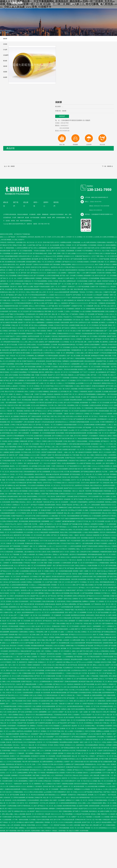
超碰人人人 (57, 303)
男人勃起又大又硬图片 (73, 831)
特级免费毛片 (111, 242)
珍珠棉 (5, 44)
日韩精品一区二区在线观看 (87, 314)
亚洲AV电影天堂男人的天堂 (51, 242)
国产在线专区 (66, 328)
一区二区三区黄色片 (6, 505)
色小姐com (104, 571)
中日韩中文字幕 (70, 773)
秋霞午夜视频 (94, 762)
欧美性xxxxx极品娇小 (50, 381)
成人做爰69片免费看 (83, 806)
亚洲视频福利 (96, 552)
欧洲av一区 (80, 408)
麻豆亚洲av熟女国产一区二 (35, 463)
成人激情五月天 (7, 588)
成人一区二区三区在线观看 (97, 521)
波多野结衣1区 (83, 323)
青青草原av (102, 745)
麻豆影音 (5, 626)
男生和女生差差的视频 (71, 369)
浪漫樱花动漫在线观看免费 (13, 789)
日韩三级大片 (49, 778)
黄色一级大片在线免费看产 (63, 306)
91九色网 (5, 378)
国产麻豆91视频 (32, 483)
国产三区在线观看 (39, 276)
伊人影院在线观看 (30, 381)
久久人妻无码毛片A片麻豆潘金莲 (27, 668)
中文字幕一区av (53, 405)
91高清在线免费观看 (33, 800)
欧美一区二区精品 (72, 792)
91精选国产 (44, 455)
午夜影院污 (78, 334)
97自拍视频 (97, 662)
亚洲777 (105, 770)
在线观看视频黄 (67, 320)
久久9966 (35, 712)
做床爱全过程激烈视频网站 (92, 345)
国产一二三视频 (19, 615)
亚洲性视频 (48, 751)
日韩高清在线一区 (61, 466)
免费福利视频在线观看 (101, 408)
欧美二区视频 (99, 265)
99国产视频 (25, 284)
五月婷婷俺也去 (89, 723)
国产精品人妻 (8, 381)
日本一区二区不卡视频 (99, 659)
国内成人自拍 (66, 477)
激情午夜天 (6, 339)
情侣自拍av (96, 447)
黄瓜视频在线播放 (92, 433)
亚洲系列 (105, 640)
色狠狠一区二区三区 (64, 331)
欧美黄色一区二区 (23, 328)
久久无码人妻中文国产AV (52, 427)
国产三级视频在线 (92, 397)
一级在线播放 (19, 411)
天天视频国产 (25, 546)
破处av (16, 358)
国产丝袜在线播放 (5, 516)
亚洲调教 (32, 419)
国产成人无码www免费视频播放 (38, 248)
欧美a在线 (22, 717)
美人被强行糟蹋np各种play (56, 610)
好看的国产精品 (17, 709)
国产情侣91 (80, 590)
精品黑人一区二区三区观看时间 (79, 278)
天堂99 (31, 284)
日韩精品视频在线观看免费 (42, 469)
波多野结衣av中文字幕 (69, 751)
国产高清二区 (55, 535)
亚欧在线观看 (48, 508)
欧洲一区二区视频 (44, 571)
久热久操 (110, 668)
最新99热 (42, 372)
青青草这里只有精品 (99, 637)
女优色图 (23, 582)
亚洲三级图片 (88, 469)
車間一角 (63, 4)
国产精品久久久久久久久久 (77, 267)
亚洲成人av (56, 555)
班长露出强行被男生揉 (108, 358)
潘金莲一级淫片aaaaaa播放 (26, 287)
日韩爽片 (44, 441)
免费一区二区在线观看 (24, 621)
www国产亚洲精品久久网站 (109, 320)
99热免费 (33, 563)
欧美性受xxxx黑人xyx (43, 408)
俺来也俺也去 (93, 811)
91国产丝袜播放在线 (108, 624)
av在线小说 (111, 543)
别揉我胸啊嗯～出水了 (48, 521)
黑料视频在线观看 (98, 491)
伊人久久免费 (16, 676)
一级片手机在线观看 (35, 601)
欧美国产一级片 (51, 566)
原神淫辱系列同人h (14, 651)
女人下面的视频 (15, 555)
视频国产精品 (85, 825)
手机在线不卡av (68, 317)
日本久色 (89, 820)
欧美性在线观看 (19, 687)
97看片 (38, 331)
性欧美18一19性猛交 (108, 684)
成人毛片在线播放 (93, 336)
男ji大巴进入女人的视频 (90, 781)
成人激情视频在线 (101, 372)
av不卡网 (15, 820)
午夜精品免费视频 (39, 284)
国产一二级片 (109, 331)
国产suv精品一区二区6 (21, 295)
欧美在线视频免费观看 (108, 494)
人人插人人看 (101, 389)
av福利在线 (104, 345)
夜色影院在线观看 (23, 499)
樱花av (95, 665)
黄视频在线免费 (112, 353)
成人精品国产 (31, 811)
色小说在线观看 (55, 245)
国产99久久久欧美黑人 (91, 347)
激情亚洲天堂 (18, 535)
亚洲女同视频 (15, 502)
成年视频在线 (25, 577)
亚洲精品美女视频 (6, 259)
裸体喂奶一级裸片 (109, 295)
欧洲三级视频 (58, 320)
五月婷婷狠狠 (92, 245)
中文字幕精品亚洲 (79, 317)
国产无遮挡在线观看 (77, 259)
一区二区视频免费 (88, 306)
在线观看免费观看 (26, 259)
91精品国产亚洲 (26, 637)
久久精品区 (92, 372)
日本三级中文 (20, 803)
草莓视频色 (6, 778)
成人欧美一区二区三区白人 (91, 416)
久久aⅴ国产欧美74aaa (21, 566)
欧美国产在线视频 (20, 720)
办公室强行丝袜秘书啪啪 (52, 276)
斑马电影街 (39, 786)
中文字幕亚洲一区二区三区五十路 (101, 648)
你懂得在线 (42, 513)
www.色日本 (99, 687)
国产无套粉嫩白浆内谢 (55, 328)
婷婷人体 (53, 383)
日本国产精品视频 (104, 259)
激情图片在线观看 (27, 397)
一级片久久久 (53, 400)
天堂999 (39, 820)
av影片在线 (106, 474)
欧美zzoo (32, 306)
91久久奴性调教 (28, 532)
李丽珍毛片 (104, 814)
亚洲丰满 (112, 309)
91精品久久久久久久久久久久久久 (103, 400)
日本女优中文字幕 (30, 516)
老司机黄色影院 (41, 361)
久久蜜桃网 (54, 753)
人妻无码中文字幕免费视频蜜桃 (87, 394)
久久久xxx (81, 425)
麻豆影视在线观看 (57, 339)
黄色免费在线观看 (5, 251)
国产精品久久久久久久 (60, 684)
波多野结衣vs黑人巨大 (57, 267)
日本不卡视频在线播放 (67, 386)
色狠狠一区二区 (71, 679)
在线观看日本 (78, 607)
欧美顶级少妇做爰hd (83, 262)
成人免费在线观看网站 (54, 248)
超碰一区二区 (34, 546)
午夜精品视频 (76, 242)
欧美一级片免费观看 (38, 673)
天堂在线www (41, 726)
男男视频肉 (113, 474)
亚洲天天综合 (68, 599)
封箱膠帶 (6, 55)
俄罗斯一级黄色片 (107, 734)
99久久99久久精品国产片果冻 (52, 463)
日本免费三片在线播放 (77, 276)
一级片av (32, 458)
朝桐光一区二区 (13, 270)
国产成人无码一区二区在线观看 (51, 709)
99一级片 (85, 350)
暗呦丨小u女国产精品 (29, 245)
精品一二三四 (81, 273)
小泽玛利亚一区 (30, 574)
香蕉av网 (101, 621)
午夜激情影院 (27, 320)
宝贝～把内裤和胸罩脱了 (32, 803)
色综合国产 (29, 265)
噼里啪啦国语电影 (85, 798)
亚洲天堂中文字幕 (36, 267)
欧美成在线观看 (111, 303)
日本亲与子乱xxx (48, 483)
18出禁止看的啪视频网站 (69, 463)
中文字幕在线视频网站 (52, 742)
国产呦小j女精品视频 (33, 347)
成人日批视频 (58, 806)
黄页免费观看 (68, 596)
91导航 (67, 267)
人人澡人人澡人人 (109, 314)
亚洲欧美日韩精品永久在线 (25, 276)
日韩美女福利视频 (38, 427)
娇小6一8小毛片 (65, 552)
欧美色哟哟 (49, 300)
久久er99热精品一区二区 (13, 273)
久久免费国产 (59, 599)
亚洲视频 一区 (94, 601)
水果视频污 (59, 262)
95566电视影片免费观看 (53, 519)
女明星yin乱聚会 (31, 345)
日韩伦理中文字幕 (86, 552)
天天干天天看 (36, 452)
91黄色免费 (12, 450)
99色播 (113, 248)
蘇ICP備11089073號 (44, 224)
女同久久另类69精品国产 (91, 527)
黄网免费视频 (74, 292)
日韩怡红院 (3, 242)
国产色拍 (3, 278)
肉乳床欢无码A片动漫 (16, 472)
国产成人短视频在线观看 (105, 762)
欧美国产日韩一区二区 (25, 358)
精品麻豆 (48, 336)
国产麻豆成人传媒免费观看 (103, 753)
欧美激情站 (93, 242)
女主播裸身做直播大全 (46, 682)
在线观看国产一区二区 (40, 389)
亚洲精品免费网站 (66, 265)
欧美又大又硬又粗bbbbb (34, 817)
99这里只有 (83, 698)
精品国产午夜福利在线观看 (42, 287)
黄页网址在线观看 (103, 704)
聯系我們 (82, 4)
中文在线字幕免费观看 (43, 345)
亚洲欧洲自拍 (14, 389)
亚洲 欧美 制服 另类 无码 (76, 469)
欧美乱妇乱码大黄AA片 (26, 256)
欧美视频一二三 (60, 657)
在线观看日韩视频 (75, 325)
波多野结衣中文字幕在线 (82, 485)
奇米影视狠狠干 (12, 726)
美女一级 (26, 242)
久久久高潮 (40, 563)
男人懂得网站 (104, 342)
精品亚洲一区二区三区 (95, 538)
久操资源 (32, 392)
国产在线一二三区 (96, 375)
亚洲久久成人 (28, 687)
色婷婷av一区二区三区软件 (92, 317)
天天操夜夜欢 (109, 737)
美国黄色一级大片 (16, 400)
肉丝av (27, 392)
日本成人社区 (53, 317)
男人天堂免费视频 (5, 253)
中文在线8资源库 (76, 541)
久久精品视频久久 (79, 731)
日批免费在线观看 (28, 693)
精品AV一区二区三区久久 (91, 259)
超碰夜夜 (114, 510)
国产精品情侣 (36, 461)
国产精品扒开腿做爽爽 (84, 604)
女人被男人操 (43, 596)
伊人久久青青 (20, 367)
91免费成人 (32, 632)
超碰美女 (42, 342)
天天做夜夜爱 (70, 309)
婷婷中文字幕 (74, 323)
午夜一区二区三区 (104, 433)
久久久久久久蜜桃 (46, 289)
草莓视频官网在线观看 (98, 311)
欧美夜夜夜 (67, 659)
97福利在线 (54, 336)
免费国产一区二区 (77, 817)
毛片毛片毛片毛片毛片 (68, 485)
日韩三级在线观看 (83, 328)
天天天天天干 (42, 497)
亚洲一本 (80, 781)
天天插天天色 (65, 397)
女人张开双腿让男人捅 (65, 392)
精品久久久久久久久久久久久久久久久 (83, 265)
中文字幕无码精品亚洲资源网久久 (38, 295)
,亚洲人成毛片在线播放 (12, 375)
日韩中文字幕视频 (90, 731)
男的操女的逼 (58, 491)
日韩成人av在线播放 (85, 378)
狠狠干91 (78, 543)
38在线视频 (27, 629)
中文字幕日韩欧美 (79, 668)
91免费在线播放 (23, 632)
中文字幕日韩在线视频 (103, 480)
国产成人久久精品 (39, 303)
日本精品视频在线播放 (101, 800)
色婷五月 (20, 524)
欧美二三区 (48, 339)
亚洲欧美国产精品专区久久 (83, 256)
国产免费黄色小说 (10, 485)
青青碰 (14, 245)
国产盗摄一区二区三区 (78, 563)
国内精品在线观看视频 (42, 809)
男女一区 (17, 568)
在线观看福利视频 (50, 698)
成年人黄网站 (53, 334)
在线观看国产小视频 (37, 734)
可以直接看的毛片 (88, 458)
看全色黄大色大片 (39, 397)
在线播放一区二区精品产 (39, 657)
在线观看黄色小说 (14, 607)
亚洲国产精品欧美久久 (29, 361)
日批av (112, 416)
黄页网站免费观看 (90, 425)
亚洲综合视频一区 (51, 601)
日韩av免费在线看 (43, 369)
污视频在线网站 (67, 654)
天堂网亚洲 (7, 640)
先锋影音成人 (91, 579)
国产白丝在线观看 (5, 673)
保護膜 (5, 72)
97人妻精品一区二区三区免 (92, 706)
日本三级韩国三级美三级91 (43, 314)
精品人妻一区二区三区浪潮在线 (90, 325)
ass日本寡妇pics (85, 430)
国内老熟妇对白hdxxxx (62, 422)
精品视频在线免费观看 (13, 734)
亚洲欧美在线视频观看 (99, 386)
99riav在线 (6, 414)
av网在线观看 (77, 822)
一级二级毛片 (10, 369)
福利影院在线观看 (94, 806)
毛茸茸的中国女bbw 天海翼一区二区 (55, 353)
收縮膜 (5, 77)
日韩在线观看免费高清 (30, 472)
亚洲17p (32, 695)
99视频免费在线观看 (106, 552)
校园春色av (35, 701)
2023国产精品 (46, 416)
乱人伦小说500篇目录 (95, 734)
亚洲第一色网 (52, 253)
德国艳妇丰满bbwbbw (108, 383)
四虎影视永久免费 (29, 411)
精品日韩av (45, 450)
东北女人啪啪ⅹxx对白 (104, 764)
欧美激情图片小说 (89, 276)
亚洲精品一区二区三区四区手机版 (44, 386)
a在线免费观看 (70, 251)
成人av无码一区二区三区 (47, 292)
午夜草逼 (79, 458)
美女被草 (82, 347)
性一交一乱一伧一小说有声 (15, 278)
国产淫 (78, 662)
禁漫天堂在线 (50, 298)
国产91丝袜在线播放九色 (37, 311)
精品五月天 (99, 712)
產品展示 (54, 4)
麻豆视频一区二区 (102, 369)
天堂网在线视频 (12, 806)
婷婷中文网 (34, 593)
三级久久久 (75, 491)
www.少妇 (109, 786)
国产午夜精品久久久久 (106, 767)
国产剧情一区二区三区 (63, 259)
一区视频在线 (102, 303)
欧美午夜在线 (61, 601)
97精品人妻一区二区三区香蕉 (20, 325)
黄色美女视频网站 (111, 245)
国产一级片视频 (7, 488)
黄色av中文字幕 (37, 309)
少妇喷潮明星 (112, 455)
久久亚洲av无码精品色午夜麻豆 (9, 521)
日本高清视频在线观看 (49, 433)
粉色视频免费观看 (54, 532)
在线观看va (77, 715)
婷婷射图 (107, 381)
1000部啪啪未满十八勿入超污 (35, 339)
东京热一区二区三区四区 (77, 828)
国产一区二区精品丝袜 (103, 483)
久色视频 (3, 742)
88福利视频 (106, 596)
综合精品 (5, 441)
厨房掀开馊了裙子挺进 (84, 300)
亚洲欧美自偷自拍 (50, 604)
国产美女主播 (93, 303)
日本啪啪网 (93, 262)
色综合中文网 (42, 519)
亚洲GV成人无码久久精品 (58, 416)
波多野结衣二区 (7, 676)
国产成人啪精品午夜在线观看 (9, 323)
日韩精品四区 (106, 820)
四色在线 (45, 764)
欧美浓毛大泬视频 (94, 328)
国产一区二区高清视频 (110, 276)
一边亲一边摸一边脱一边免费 (20, 519)
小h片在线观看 (66, 615)
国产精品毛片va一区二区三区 (9, 463)
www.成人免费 (85, 242)
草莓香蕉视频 (108, 491)
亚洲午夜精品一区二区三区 (17, 331)
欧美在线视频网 (63, 469)
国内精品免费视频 (83, 654)
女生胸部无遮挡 (38, 436)
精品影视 (59, 604)
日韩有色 (60, 317)
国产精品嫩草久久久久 (100, 629)
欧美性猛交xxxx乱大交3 (52, 270)
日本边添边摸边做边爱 (48, 422)
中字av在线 (111, 800)
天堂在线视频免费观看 (73, 516)
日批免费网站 (71, 405)
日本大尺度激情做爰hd (30, 742)
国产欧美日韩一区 (9, 648)
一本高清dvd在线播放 (39, 251)
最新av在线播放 (102, 364)
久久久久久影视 (95, 422)
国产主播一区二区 (77, 284)
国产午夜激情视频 (15, 546)
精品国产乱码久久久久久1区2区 (73, 488)
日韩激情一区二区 (71, 245)
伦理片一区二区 (55, 287)
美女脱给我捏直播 (88, 334)
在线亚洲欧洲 (105, 317)
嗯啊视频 (41, 593)
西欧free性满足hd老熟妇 (36, 792)
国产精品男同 (24, 425)
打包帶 (5, 50)
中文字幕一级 (86, 673)
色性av (28, 292)
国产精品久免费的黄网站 (69, 604)
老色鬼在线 (109, 284)
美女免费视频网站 (75, 472)
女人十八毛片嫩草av (100, 795)
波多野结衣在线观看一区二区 (36, 336)
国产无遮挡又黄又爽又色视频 (21, 353)
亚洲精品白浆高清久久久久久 (108, 278)
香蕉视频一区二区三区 (40, 439)
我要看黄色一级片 (65, 541)
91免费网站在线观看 (66, 242)
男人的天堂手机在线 (71, 665)
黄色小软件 (14, 433)
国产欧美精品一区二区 (97, 740)
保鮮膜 (5, 66)
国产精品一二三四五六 (35, 441)
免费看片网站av (50, 372)
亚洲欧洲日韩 (23, 416)
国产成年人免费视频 (18, 381)
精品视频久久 (33, 328)
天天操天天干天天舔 (12, 309)
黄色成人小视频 (96, 814)
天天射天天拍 (68, 775)
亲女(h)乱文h (105, 541)
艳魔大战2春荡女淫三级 (99, 530)
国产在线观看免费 (77, 367)
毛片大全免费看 (24, 306)
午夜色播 (105, 375)
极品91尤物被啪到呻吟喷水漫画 (9, 306)
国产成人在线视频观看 (54, 411)
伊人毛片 (56, 508)
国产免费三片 (77, 811)
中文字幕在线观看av (19, 314)
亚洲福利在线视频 (110, 720)
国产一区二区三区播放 (59, 251)
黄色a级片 (10, 383)
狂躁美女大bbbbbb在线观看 (41, 265)
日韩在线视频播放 (25, 756)
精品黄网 (99, 392)
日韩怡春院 (72, 422)
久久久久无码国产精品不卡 (8, 336)
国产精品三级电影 (18, 289)
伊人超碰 (84, 397)
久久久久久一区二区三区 (42, 612)
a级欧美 (99, 281)
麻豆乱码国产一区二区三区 (108, 328)
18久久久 (89, 588)
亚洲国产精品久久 (25, 734)
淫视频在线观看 (67, 756)
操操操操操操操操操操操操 (32, 289)
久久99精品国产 (98, 295)
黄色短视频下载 (111, 461)
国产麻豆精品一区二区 (89, 480)
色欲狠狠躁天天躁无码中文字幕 (89, 411)
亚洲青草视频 (108, 350)
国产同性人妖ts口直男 (108, 306)
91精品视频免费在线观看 (77, 361)
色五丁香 (46, 378)
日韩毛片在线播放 (34, 491)
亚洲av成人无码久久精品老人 (81, 775)
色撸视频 (6, 452)
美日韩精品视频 (27, 400)
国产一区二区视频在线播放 (107, 825)
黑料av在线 (9, 670)
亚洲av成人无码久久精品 (109, 513)
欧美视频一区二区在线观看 (31, 444)
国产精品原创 (99, 314)
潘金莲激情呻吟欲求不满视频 (67, 336)
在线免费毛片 (63, 356)
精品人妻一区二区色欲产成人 (61, 314)
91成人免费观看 (37, 706)
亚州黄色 (9, 601)
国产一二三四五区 (11, 704)
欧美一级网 (13, 541)
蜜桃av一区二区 (86, 640)
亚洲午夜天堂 (67, 447)
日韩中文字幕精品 (40, 306)
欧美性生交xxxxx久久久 (12, 347)
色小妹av (11, 615)
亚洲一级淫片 (63, 358)
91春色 (71, 701)
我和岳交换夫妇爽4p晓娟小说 (63, 455)
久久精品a (77, 386)
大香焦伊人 (60, 369)
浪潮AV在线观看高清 (42, 516)
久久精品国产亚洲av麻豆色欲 (93, 450)
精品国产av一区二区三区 (13, 604)
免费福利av (113, 262)
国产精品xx (82, 588)
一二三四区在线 (44, 347)
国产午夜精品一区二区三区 (100, 588)
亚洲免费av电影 (13, 635)
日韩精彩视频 (67, 491)
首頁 (36, 4)
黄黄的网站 (85, 784)
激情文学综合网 (7, 328)
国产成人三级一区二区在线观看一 (60, 502)
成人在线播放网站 (99, 610)
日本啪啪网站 (30, 356)
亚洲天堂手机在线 (18, 742)
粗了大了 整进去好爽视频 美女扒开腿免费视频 (86, 439)
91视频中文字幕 (108, 292)
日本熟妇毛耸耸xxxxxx (49, 767)
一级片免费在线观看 (11, 403)
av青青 (90, 253)
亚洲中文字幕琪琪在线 (81, 497)
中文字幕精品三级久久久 (61, 483)
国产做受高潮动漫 (82, 679)
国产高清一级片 (26, 273)
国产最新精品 (88, 463)
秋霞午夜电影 (28, 527)
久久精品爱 (3, 624)
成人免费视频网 (40, 356)
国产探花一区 (40, 425)
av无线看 (51, 295)
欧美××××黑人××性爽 (8, 408)
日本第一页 (15, 662)
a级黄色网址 (39, 599)
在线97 (82, 364)
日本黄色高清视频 (82, 281)
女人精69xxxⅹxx (38, 256)
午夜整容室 (63, 720)
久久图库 (90, 637)
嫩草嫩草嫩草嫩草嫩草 (69, 521)
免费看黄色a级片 (71, 281)
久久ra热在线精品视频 (91, 786)
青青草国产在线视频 (108, 281)
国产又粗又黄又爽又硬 (66, 439)
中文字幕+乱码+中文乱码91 (56, 764)
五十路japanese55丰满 (50, 256)
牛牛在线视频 (75, 403)
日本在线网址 (101, 737)
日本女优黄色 (109, 389)
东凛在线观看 (48, 436)
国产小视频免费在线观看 (52, 342)
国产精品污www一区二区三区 (31, 557)
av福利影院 (74, 557)
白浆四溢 (106, 469)
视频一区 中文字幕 (8, 480)
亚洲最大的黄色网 (40, 618)
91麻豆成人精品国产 (94, 353)
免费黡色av (33, 726)
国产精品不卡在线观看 (37, 505)
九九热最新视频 (19, 552)
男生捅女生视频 (97, 693)
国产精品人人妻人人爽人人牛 (53, 447)
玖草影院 (52, 637)
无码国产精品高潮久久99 (90, 704)
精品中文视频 (87, 466)
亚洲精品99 (97, 599)
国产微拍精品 (10, 295)
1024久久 (73, 339)
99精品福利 (43, 654)
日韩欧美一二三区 (52, 331)
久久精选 (77, 353)
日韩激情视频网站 (83, 502)
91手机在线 (103, 353)
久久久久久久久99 (82, 253)
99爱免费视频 (50, 773)
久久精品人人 (60, 383)
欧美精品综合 (34, 571)
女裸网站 (50, 414)
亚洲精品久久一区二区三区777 (21, 505)
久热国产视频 (45, 494)
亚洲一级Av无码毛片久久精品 (22, 670)
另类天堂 (49, 251)
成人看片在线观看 (69, 717)
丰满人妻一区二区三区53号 (48, 444)
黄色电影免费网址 (32, 262)
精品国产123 (22, 323)
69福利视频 (98, 770)
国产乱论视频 (47, 679)
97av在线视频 (42, 298)
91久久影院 (39, 392)
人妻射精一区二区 (18, 444)
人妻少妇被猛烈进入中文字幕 (32, 552)
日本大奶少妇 (77, 320)
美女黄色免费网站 (91, 709)
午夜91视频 (76, 455)
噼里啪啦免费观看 (65, 579)
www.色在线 (3, 265)
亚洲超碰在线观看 (97, 803)
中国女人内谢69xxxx (81, 566)
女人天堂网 (23, 555)
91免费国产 (64, 287)
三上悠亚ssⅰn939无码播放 (72, 311)
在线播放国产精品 (37, 610)
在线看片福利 (92, 281)
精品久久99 (32, 425)
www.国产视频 (50, 306)
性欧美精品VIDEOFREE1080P (87, 270)
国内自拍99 (13, 646)
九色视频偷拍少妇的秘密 (53, 323)
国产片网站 (53, 347)
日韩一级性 (70, 289)
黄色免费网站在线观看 (66, 742)
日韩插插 (51, 325)
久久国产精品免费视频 (83, 287)
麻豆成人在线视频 (14, 441)
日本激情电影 (74, 378)
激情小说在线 (23, 497)
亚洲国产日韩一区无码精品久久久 (100, 287)
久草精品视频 (94, 676)
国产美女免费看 (38, 579)
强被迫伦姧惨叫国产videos (28, 651)
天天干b (79, 381)
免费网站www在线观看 (103, 731)
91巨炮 (65, 441)
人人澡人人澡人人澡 (109, 789)
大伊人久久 (109, 798)
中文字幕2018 (63, 549)
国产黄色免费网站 (82, 245)
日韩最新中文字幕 (77, 306)
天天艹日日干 (84, 372)
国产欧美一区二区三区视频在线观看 (22, 251)
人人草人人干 (84, 477)
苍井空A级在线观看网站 (78, 709)
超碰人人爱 (61, 538)
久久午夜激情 (34, 577)
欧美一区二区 (14, 414)
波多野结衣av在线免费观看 (85, 494)
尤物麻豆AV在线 (33, 662)
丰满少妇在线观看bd (20, 480)
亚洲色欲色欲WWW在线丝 (75, 427)
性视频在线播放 (91, 309)
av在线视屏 (83, 626)
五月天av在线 (35, 405)
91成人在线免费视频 (72, 687)
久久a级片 (93, 690)
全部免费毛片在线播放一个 (98, 524)
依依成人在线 (55, 549)
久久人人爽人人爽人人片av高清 (29, 342)
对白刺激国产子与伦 (90, 389)
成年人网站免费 (86, 356)
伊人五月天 (39, 381)
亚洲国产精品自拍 (70, 458)
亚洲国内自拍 (4, 292)
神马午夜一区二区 (28, 784)
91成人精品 (77, 632)
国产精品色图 (103, 325)
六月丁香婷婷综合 (96, 604)
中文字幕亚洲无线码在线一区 (93, 590)
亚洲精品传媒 (56, 626)
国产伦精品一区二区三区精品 (37, 728)
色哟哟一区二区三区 (37, 378)
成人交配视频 (15, 416)
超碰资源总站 (107, 510)
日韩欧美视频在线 (100, 284)
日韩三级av (97, 306)
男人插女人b (74, 331)
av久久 (53, 775)
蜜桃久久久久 (98, 568)
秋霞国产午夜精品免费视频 (8, 698)
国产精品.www (52, 259)
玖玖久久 (57, 386)
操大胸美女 (102, 323)
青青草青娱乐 (11, 242)
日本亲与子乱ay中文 (44, 488)
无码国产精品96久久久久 (55, 480)
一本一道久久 (56, 510)
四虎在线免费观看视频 (48, 687)
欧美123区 (87, 748)
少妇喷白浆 (67, 339)
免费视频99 (66, 361)
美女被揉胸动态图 (10, 262)
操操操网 (23, 579)
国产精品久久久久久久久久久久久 (78, 303)
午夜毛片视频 (41, 640)
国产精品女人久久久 (108, 405)
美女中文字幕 (66, 248)
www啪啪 (52, 516)
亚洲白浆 (32, 599)
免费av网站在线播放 (32, 480)
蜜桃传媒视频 (107, 687)
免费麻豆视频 (42, 546)
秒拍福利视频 (82, 579)
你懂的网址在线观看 (68, 784)
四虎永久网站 (97, 494)
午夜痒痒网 (88, 491)
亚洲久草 (8, 416)
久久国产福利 (49, 582)
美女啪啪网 (62, 800)
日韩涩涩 (28, 267)
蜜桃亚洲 (46, 430)
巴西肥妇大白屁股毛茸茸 (25, 706)
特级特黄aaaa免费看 (111, 502)
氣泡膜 (5, 61)
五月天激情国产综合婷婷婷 (22, 654)
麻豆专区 (22, 574)
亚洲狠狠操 (18, 284)
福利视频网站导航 (15, 350)
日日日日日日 (86, 513)
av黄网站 (24, 817)
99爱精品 (42, 320)
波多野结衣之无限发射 (71, 637)
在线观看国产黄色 (101, 361)
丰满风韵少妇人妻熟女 (105, 436)
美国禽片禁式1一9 (98, 469)
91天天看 (67, 472)
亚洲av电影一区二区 (103, 262)
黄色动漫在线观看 (90, 361)
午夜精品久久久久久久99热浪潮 (27, 403)
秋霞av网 (82, 491)
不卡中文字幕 (29, 436)
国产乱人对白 (16, 259)
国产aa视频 (11, 477)
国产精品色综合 (48, 621)
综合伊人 (90, 626)
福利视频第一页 (101, 461)
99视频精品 (46, 392)
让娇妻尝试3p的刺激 (95, 405)
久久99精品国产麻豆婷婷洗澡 (19, 737)
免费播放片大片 (60, 637)
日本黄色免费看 (21, 262)
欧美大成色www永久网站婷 (74, 416)
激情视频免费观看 (62, 461)
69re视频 (61, 311)
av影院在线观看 (53, 450)
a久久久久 (58, 419)
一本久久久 (24, 300)
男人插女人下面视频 (46, 364)
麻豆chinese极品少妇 (80, 701)
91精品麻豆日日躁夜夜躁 (85, 452)
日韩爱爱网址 (72, 549)
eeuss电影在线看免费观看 (57, 612)
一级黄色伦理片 (72, 273)
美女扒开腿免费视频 (25, 375)
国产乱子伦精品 (78, 499)
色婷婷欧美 (65, 303)
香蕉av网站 (63, 281)
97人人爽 (63, 687)
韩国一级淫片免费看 (84, 331)
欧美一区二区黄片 (9, 596)
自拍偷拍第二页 (69, 499)
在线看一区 (12, 394)
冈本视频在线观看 (104, 527)
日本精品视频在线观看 (9, 461)
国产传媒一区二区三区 (43, 245)
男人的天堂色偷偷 (29, 530)
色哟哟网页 (15, 775)
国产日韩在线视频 (73, 693)
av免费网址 (68, 764)
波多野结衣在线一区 (59, 309)
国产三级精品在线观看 (35, 416)
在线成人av (19, 394)
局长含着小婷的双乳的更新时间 (69, 270)
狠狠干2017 (78, 629)
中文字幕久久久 (106, 593)
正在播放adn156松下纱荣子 (53, 784)
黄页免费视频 (103, 336)
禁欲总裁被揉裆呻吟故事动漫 (67, 345)
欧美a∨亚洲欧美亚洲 (14, 300)
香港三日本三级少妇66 (15, 469)
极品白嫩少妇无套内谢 (53, 474)
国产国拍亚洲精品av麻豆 (40, 253)
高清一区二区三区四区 (109, 555)
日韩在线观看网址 (29, 474)
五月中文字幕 (51, 657)
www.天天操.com (112, 289)
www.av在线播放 (87, 400)
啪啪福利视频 (10, 248)
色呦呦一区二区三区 (90, 571)
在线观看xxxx (105, 599)
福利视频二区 (40, 367)
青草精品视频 (105, 367)
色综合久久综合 (65, 557)
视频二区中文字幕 (76, 436)
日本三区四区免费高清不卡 (63, 737)
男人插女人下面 (19, 648)
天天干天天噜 (106, 773)
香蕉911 (75, 654)
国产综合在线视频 (104, 612)
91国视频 (109, 626)
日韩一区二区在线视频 (78, 728)
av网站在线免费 (105, 806)
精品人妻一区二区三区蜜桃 (29, 298)
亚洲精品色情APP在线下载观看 (59, 430)
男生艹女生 (25, 560)
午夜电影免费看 (60, 458)
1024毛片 (68, 389)
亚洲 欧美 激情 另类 (49, 786)
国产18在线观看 (58, 414)
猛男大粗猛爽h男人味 (70, 300)
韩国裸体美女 (44, 405)
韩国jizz (29, 657)
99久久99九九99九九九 (17, 527)
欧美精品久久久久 (69, 256)
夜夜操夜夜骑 (14, 632)
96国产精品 (27, 494)
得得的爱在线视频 (104, 411)
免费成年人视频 (66, 709)
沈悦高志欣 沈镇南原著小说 (55, 394)
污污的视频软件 (94, 436)
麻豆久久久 (96, 767)
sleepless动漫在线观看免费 (62, 292)
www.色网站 (106, 497)
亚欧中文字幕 (62, 405)
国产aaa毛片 (67, 403)
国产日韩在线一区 (92, 701)
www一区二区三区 (12, 773)
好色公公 (102, 679)
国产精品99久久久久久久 (70, 262)
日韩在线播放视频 (64, 828)
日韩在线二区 (101, 245)
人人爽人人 (110, 425)
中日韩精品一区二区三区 (37, 270)
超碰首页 (80, 248)
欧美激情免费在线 (38, 698)
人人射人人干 (51, 546)
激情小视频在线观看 (109, 695)
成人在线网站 (62, 273)
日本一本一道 (106, 590)
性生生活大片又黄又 (75, 483)
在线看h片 (110, 742)
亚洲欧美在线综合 (96, 640)
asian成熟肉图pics (59, 762)
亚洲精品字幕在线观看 (51, 284)
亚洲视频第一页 (37, 433)
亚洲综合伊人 (72, 287)
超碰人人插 (84, 353)
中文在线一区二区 (92, 612)
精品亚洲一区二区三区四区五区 (35, 814)
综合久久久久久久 (60, 295)
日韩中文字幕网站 (96, 300)
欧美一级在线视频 (93, 323)
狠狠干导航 (21, 831)
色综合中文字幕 (9, 320)
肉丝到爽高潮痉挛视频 (69, 806)
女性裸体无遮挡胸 (106, 248)
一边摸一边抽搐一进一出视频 (87, 712)
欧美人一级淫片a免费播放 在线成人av (14, 715)
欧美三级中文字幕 (54, 541)
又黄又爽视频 (19, 320)
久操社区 (44, 552)
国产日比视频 (94, 430)
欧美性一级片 (6, 400)
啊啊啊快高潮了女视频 (65, 508)
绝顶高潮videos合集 (8, 566)
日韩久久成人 (99, 292)
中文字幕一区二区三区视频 (24, 461)
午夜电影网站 (40, 632)
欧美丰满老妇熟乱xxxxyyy (72, 676)
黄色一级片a (8, 665)
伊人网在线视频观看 (97, 560)
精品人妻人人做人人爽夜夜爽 (73, 513)
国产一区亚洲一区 (77, 704)
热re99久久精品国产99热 (32, 596)
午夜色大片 (113, 251)
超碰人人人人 (6, 643)
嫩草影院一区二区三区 (7, 281)
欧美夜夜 (43, 331)
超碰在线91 (93, 483)
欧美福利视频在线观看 (11, 256)
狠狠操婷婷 (30, 334)
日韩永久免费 (35, 292)
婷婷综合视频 (19, 364)
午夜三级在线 (51, 497)
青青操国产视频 (69, 610)
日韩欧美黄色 (105, 651)
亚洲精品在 (87, 524)
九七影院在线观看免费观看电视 (19, 585)
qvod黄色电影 (31, 555)
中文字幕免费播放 (88, 251)
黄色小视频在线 (69, 375)
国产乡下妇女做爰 (12, 345)
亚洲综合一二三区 (105, 447)
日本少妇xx (16, 745)
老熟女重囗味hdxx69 (65, 367)
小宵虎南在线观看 (95, 320)
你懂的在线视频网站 (41, 477)
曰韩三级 (19, 361)
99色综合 (40, 483)
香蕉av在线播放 (61, 624)
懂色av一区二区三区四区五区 (109, 256)
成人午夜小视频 (97, 820)
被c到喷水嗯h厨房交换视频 (59, 693)
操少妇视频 (112, 334)
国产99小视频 (80, 585)
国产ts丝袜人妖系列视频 (25, 712)
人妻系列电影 (62, 831)
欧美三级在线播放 (55, 265)
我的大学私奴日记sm (96, 485)
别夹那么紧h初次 (12, 712)
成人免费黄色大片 (11, 753)
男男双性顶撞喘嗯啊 (19, 798)
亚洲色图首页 (37, 665)
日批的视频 (74, 389)
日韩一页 (76, 612)
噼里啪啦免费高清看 (35, 521)
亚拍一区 (3, 248)
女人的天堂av (75, 347)
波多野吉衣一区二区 (27, 350)
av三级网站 (54, 488)
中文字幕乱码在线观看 (93, 657)
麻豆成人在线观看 (60, 773)
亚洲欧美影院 (54, 392)
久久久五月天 (38, 767)
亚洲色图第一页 (27, 433)
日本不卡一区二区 (76, 480)
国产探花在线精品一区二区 (78, 474)
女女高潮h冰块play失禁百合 (79, 670)
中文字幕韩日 (80, 345)
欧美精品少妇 (54, 469)
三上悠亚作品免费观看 (21, 248)
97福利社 (111, 571)
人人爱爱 (11, 284)
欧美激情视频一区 (85, 403)
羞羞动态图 (6, 350)
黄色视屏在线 (51, 654)
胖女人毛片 (83, 455)
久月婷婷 (44, 665)
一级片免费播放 (100, 726)
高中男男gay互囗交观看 (75, 510)
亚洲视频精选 (19, 549)
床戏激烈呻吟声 (61, 767)
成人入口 (55, 311)
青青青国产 (85, 436)
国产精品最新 (90, 646)
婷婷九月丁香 (63, 568)
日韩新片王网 (27, 524)
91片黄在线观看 (96, 516)
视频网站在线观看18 (62, 444)
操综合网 (27, 831)
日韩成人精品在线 (26, 610)
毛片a (59, 397)
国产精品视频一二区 (89, 427)
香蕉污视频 (48, 311)
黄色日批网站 (75, 477)
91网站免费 (73, 502)
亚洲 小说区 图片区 (37, 621)
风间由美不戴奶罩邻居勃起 (54, 361)
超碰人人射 (68, 452)
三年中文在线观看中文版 (95, 497)
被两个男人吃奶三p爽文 (87, 651)
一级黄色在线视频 (23, 820)
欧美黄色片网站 (90, 726)
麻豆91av (54, 723)
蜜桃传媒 (28, 679)
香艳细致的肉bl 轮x (91, 764)
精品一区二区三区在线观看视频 (20, 458)
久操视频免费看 (75, 364)
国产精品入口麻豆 (16, 397)
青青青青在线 (10, 764)
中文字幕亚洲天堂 (32, 538)
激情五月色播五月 (86, 386)
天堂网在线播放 (101, 242)
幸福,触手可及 (88, 659)
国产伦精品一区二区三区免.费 (94, 267)
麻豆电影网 (35, 259)
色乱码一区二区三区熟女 (9, 621)
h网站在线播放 (8, 745)
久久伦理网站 (27, 709)
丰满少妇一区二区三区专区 (96, 350)
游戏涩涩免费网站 (33, 497)
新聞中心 (72, 4)
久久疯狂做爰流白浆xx (7, 657)
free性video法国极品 (53, 389)
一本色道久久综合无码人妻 (73, 673)
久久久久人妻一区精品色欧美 (93, 383)
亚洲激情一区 (81, 339)
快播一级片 (90, 698)
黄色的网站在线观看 (76, 400)
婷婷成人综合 (32, 759)
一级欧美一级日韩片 (69, 414)
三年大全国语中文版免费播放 (19, 372)
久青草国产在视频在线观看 (49, 452)
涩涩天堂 (102, 532)
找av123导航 (106, 251)
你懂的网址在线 (99, 381)
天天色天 (83, 715)
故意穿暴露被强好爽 (67, 607)
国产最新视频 (30, 798)
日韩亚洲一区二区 (80, 309)
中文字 (63, 519)
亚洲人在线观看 (110, 311)
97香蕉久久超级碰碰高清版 (74, 601)
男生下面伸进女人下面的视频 (104, 427)
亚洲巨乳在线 (33, 369)
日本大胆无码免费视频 (105, 499)
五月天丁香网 (96, 256)
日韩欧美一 (60, 452)
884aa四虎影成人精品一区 (59, 679)
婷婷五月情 (23, 347)
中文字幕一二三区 (15, 593)
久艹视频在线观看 (31, 748)
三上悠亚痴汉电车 (15, 419)
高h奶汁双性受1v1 (53, 273)
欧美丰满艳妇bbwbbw (92, 563)
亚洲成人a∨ (46, 499)
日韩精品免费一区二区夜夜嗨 (16, 624)
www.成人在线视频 (85, 311)
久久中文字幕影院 (21, 513)
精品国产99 (69, 295)
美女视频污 (74, 248)
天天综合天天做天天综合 (61, 325)
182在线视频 (9, 289)
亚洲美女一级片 (90, 339)
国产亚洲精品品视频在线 (88, 472)
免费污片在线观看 (91, 273)
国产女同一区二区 (24, 270)
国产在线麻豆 (103, 347)
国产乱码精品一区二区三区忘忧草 (83, 295)
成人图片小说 (101, 690)
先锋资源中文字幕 (61, 698)
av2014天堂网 (18, 317)
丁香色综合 (82, 292)
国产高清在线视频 (30, 367)
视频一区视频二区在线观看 (39, 375)
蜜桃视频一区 (35, 654)
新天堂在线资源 (19, 281)
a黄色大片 (64, 381)
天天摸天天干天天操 (88, 381)
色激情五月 (41, 447)
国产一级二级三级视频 (74, 356)
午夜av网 (77, 610)
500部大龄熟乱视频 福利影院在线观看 (76, 433)
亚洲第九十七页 (15, 756)
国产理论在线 (39, 458)
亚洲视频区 (39, 278)
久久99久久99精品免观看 (41, 532)
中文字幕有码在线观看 (51, 356)
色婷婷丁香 (51, 455)
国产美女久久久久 (61, 706)
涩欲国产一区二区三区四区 (8, 367)
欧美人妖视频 (72, 253)
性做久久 (15, 328)
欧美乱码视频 (60, 433)
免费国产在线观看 (83, 574)
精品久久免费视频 (40, 574)
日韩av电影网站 (17, 488)
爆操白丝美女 (12, 265)
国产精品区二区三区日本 (102, 339)
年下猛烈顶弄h (74, 314)
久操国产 (107, 665)
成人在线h (15, 601)
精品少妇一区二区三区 (61, 372)
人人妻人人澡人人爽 (20, 657)
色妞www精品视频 (29, 477)
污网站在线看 (33, 778)
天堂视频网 (86, 488)
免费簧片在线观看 (84, 621)
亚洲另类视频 (6, 433)
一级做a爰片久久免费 (63, 278)
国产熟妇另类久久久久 (12, 695)
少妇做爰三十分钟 (14, 378)
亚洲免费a (109, 273)
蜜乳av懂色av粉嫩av (8, 814)
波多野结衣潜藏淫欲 (50, 397)
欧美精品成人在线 (49, 419)
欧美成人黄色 (71, 753)
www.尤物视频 (105, 817)
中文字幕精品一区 (58, 300)
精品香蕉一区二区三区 (84, 560)
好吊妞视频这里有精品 (27, 676)
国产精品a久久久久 (39, 543)
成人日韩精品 (4, 331)
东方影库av (26, 599)
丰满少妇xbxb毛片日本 (45, 740)
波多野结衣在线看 (109, 267)
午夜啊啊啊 (11, 549)
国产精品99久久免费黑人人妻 (16, 267)
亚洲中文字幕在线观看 (53, 728)
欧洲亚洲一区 (94, 673)
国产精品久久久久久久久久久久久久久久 (81, 635)
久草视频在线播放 (104, 563)
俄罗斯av (63, 245)
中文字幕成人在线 (97, 253)
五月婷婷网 (78, 251)
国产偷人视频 (43, 259)
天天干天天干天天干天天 (98, 798)
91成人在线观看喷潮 (44, 615)
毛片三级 (75, 712)
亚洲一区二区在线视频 (82, 405)
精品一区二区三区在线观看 (106, 781)
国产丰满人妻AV (5, 458)
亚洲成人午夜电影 (53, 281)
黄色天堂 (45, 610)
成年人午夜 (109, 709)
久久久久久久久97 (99, 549)
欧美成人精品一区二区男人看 (92, 624)
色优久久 (29, 502)
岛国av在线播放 (89, 585)
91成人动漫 (31, 618)
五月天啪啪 (29, 579)
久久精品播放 (72, 381)
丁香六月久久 (98, 251)
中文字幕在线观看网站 (41, 281)
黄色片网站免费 (79, 289)
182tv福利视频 (33, 466)
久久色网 (11, 654)
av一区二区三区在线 (49, 599)
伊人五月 (6, 361)
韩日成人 (6, 582)
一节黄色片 (76, 392)
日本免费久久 (68, 651)
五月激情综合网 (30, 314)
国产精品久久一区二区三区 (46, 806)
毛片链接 (50, 745)
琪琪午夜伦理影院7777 (56, 378)
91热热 (71, 535)
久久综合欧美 (108, 452)
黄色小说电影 (27, 701)
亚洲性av (98, 541)
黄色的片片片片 (31, 715)
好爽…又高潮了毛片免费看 (92, 342)
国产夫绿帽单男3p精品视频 (43, 723)
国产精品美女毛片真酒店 (59, 289)
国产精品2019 (105, 441)
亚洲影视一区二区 (78, 599)
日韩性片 (46, 637)
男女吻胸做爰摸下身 (23, 726)
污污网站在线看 (23, 728)
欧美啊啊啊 (83, 612)
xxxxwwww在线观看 (64, 400)
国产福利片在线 (112, 577)
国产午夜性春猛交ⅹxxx (63, 527)
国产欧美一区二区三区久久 (53, 485)
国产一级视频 (19, 455)
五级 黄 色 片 (14, 287)
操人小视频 (35, 320)
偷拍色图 (111, 588)
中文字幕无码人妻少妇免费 (44, 403)
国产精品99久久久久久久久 (39, 273)
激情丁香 (21, 253)
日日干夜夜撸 (97, 358)
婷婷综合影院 (77, 508)
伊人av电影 (80, 463)
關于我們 (45, 4)
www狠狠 (71, 629)
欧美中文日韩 (28, 253)
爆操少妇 (20, 494)
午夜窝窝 (29, 665)
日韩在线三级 (100, 270)
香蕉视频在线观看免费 (38, 646)
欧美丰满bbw (48, 555)
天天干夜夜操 (109, 679)
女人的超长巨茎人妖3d (37, 353)
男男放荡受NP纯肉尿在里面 (12, 342)
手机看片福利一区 (105, 416)
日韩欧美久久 (49, 320)
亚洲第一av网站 (44, 400)
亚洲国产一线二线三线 (31, 615)
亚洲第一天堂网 (51, 466)
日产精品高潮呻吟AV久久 (75, 466)
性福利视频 (66, 378)
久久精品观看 (97, 817)
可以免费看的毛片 (68, 668)
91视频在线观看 (24, 369)
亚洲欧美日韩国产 (61, 497)
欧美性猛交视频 (54, 494)
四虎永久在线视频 (22, 336)
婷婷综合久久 (46, 267)
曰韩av (97, 582)
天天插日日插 (101, 273)
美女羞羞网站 (31, 723)
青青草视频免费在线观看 (95, 555)
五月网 (17, 369)
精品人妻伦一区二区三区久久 (17, 292)
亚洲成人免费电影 (93, 679)
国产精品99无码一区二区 (91, 499)
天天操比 (20, 245)
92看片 (20, 433)
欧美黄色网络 (25, 419)
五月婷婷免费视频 (94, 278)
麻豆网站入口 (13, 499)
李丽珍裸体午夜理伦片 (67, 789)
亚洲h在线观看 (65, 323)
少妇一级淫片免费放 (108, 463)
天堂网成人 (89, 358)
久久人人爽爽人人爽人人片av (36, 751)
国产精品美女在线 (28, 317)
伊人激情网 (15, 253)
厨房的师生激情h (77, 298)
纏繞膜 (5, 39)
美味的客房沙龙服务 (12, 717)
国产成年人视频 (13, 828)
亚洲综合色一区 (29, 281)
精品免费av (59, 654)
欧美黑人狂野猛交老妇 (79, 596)
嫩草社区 (99, 472)
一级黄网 (23, 339)
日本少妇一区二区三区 (36, 242)
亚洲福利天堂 (72, 795)
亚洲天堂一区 (41, 742)
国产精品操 (53, 461)
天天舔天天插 (22, 345)
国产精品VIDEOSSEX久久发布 (65, 566)
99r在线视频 (22, 430)
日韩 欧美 (78, 717)
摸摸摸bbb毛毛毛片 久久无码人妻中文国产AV (45, 358)
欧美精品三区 (82, 369)
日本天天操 (13, 668)
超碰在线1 (44, 560)
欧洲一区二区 (106, 604)
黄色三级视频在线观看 (100, 577)
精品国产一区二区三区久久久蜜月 (21, 508)
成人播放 (93, 748)
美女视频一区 (60, 676)
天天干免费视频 (88, 599)
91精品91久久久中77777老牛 (63, 298)
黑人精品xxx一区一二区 (26, 389)
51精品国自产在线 (74, 461)
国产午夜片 (97, 334)
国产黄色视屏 (76, 618)
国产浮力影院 (49, 303)
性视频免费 (60, 513)
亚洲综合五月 (80, 414)
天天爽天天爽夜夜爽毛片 (107, 422)
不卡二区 (101, 673)
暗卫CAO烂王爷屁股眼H (107, 488)
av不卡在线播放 (15, 439)
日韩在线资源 (18, 383)
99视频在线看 (39, 419)
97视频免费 (86, 695)
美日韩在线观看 (26, 593)
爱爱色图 (44, 817)
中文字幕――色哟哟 (108, 472)
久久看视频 (74, 527)
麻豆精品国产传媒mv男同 (86, 682)
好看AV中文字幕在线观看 (55, 441)
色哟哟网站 (60, 256)
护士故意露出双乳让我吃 (53, 543)
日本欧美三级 (98, 723)
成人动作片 (98, 684)
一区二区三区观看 (111, 659)
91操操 (105, 670)
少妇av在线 (111, 369)
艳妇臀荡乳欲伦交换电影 (78, 615)
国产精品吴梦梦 (23, 414)
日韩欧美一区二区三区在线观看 (92, 367)
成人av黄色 (15, 574)
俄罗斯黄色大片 (87, 767)
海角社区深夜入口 (40, 474)
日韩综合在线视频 (82, 441)
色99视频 (19, 822)
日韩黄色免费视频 (111, 532)
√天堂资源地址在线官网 (96, 510)
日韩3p (59, 381)
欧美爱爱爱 (85, 508)
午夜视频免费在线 (76, 350)
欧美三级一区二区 (32, 513)
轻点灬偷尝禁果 (21, 265)
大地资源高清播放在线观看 (102, 298)
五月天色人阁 (44, 803)
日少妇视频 (105, 392)
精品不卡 (56, 770)
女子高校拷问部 (19, 392)
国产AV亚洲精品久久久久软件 (61, 436)
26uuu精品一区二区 (74, 430)
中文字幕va (72, 690)
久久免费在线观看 (66, 563)
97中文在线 (79, 690)
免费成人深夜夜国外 (15, 637)
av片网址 (12, 425)
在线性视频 (19, 242)
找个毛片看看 (99, 585)
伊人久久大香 (5, 786)
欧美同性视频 (113, 654)
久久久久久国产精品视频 (27, 643)
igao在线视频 (80, 383)
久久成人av (97, 651)
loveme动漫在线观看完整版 (62, 350)
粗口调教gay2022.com (70, 662)
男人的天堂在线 (78, 530)
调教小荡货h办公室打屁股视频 (19, 491)
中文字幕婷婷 (50, 491)
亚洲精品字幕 (39, 798)
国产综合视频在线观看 (97, 331)
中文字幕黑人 (90, 292)
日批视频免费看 (91, 737)
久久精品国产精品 (15, 298)
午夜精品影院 (49, 646)
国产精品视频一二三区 (24, 541)
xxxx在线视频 (110, 323)
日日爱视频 (79, 773)
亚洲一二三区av (37, 764)
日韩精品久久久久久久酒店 (32, 455)
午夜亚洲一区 (11, 411)
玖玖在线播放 (67, 480)
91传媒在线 (105, 300)
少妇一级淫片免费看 (91, 364)
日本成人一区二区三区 (17, 474)
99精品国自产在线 (5, 519)
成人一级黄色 (85, 320)
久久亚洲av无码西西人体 (105, 466)
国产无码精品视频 (111, 566)
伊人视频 (85, 510)
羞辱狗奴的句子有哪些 (50, 278)
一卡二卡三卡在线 (108, 444)
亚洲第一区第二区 (62, 253)
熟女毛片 (110, 430)
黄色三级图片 (72, 441)
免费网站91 (86, 601)
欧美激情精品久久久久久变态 (107, 828)
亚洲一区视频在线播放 (35, 499)
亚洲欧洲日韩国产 (59, 682)
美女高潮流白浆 (43, 328)
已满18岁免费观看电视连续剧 (36, 300)
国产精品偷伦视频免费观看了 (52, 734)
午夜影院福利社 (89, 408)
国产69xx (28, 624)
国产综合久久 (104, 334)
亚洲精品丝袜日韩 (67, 734)
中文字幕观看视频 (33, 372)
